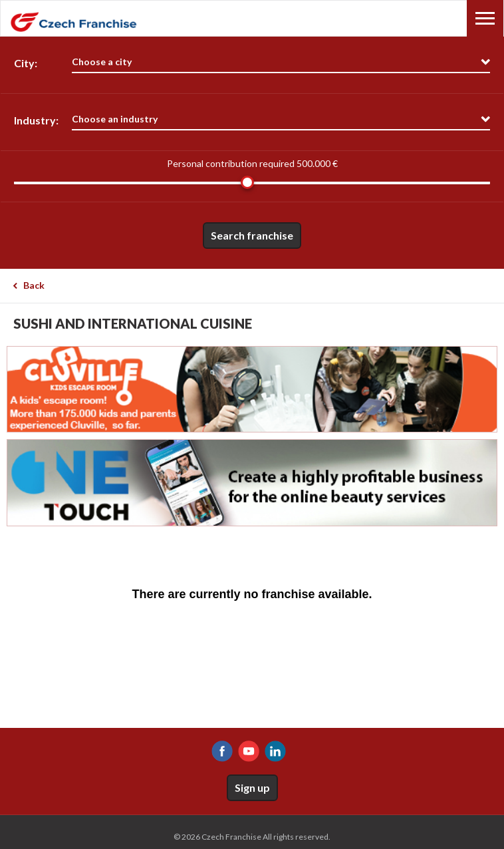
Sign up (252, 787)
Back (34, 285)
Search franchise (252, 235)
